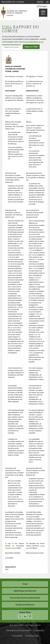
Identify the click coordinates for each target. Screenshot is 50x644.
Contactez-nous (32, 636)
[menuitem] (40, 2)
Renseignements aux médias (19, 630)
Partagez (42, 6)
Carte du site (39, 630)
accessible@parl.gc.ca (34, 42)
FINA (7, 27)
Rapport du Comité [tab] (11, 47)
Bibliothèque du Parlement (25, 591)
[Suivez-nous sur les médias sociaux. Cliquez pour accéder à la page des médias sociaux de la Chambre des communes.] (25, 615)
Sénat (25, 584)
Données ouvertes (33, 625)
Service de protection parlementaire (25, 598)
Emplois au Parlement (25, 605)
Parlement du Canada (13, 2)
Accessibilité (17, 636)
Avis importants (16, 625)
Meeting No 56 (10, 548)
